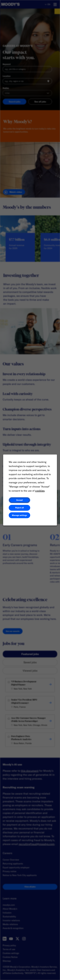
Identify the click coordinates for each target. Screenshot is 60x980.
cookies (40, 491)
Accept (19, 500)
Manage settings (19, 515)
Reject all (19, 508)
